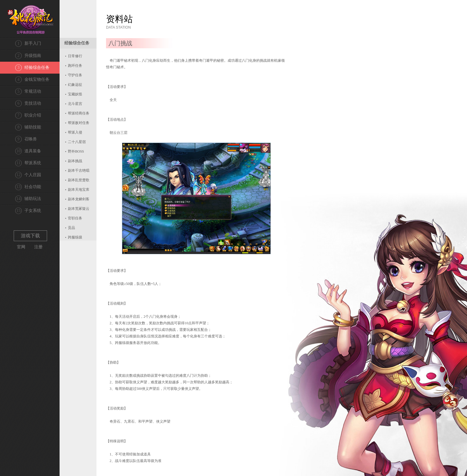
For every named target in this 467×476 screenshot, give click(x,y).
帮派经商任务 (79, 113)
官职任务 (75, 218)
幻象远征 (75, 85)
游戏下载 (30, 236)
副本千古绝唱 (79, 170)
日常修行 (75, 56)
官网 (21, 247)
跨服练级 (75, 237)
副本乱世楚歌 (79, 180)
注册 (38, 247)
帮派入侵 (75, 132)
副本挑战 (75, 161)
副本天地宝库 (79, 190)
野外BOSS (76, 151)
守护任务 (75, 75)
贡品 (71, 228)
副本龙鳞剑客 (79, 199)
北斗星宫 (75, 104)
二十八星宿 (77, 142)
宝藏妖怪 (75, 94)
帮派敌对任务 (79, 123)
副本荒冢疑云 (79, 209)
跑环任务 (75, 66)
